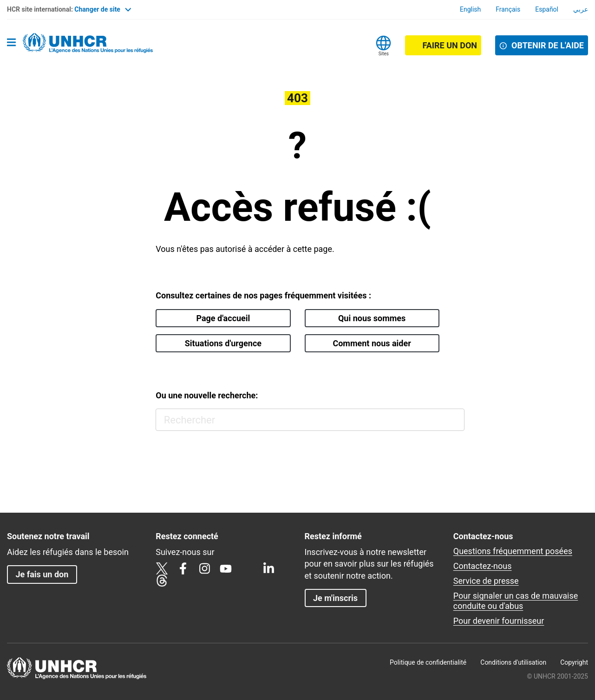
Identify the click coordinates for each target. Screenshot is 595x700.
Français (508, 9)
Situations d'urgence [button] (223, 343)
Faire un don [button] (450, 45)
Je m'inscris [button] (335, 598)
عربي (581, 9)
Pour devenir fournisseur (499, 621)
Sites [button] (384, 54)
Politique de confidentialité (428, 662)
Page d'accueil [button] (223, 318)
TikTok (247, 568)
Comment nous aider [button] (372, 343)
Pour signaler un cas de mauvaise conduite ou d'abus (516, 601)
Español (547, 9)
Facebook (183, 568)
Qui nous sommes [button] (372, 318)
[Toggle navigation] (11, 43)
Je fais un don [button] (42, 574)
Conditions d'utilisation (513, 662)
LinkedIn (268, 568)
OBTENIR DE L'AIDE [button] (548, 45)
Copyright (574, 662)
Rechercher (453, 420)
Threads (162, 581)
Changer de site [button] (103, 9)
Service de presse (486, 581)
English (470, 9)
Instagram (204, 568)
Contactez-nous (483, 566)
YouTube (226, 568)
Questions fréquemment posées (513, 551)
